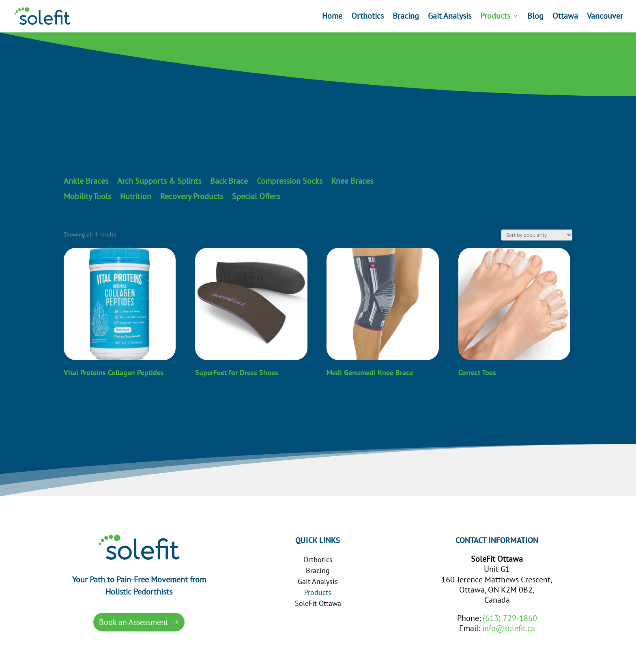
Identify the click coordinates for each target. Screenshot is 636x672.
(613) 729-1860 (510, 618)
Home (332, 17)
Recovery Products (192, 197)
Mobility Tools (87, 197)
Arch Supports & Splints (159, 181)
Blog (535, 17)
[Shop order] (537, 235)
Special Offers (256, 197)
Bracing (406, 17)
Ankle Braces (86, 181)
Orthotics (367, 17)
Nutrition (136, 197)
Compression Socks (290, 181)
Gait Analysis (450, 17)
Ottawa (565, 17)
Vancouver (605, 17)
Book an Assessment (134, 622)
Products (495, 17)
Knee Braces (352, 181)
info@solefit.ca (509, 628)
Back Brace (229, 181)
